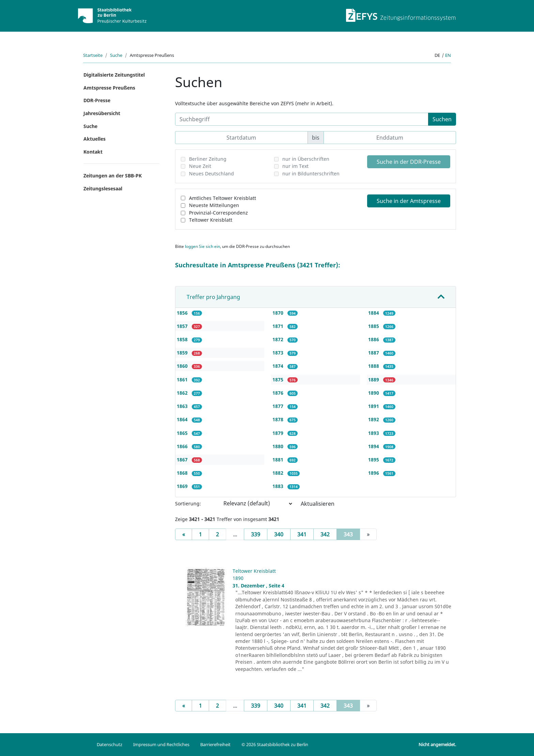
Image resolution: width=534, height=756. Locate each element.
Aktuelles (95, 139)
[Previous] (184, 534)
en (448, 55)
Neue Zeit (200, 166)
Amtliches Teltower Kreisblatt (223, 198)
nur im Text (295, 166)
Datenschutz (109, 744)
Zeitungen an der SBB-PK (113, 176)
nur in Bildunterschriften (311, 174)
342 (325, 534)
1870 (279, 313)
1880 (279, 446)
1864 (183, 419)
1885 (374, 326)
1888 (374, 366)
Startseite (93, 55)
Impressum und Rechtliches (161, 744)
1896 (374, 473)
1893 (374, 433)
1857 (183, 326)
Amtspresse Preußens (109, 88)
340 (279, 534)
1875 (279, 380)
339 (256, 534)
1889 (374, 380)
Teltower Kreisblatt (211, 220)
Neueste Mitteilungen (214, 205)
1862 (183, 393)
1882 (279, 473)
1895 (374, 460)
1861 (183, 380)
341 (302, 534)
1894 (374, 446)
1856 (183, 313)
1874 (279, 366)
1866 (183, 446)
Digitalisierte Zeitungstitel (114, 75)
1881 (279, 460)
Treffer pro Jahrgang (213, 297)
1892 (374, 419)
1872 (279, 339)
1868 (183, 473)
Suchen (442, 119)
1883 (279, 486)
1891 (374, 406)
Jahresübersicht (102, 113)
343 (352, 534)
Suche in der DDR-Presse (409, 162)
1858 (183, 339)
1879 (279, 433)
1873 (279, 353)
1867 (183, 460)
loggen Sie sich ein (202, 246)
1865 (183, 433)
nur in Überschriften (306, 159)
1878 (279, 419)
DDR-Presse (97, 100)
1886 (374, 339)
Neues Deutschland (211, 174)
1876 (279, 393)
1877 (279, 406)
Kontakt (93, 152)
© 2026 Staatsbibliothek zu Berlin (275, 744)
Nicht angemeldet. (437, 744)
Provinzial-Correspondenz (218, 213)
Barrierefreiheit (215, 744)
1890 (374, 393)
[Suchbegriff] (302, 119)
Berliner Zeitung (208, 159)
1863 (183, 406)
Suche (116, 55)
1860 (183, 366)
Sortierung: (188, 503)
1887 (374, 353)
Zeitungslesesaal (103, 188)
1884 (374, 313)
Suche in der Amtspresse (409, 201)
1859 (183, 353)
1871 (279, 326)
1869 (183, 486)
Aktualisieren (318, 504)
